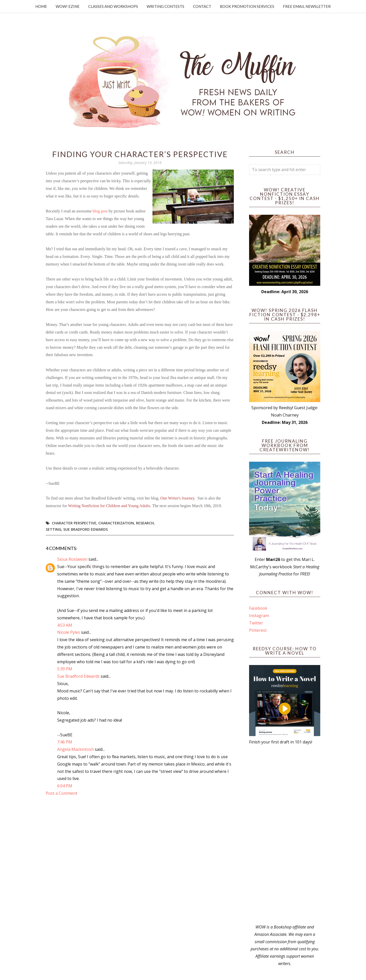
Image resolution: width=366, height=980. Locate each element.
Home (41, 6)
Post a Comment (62, 793)
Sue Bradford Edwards (86, 529)
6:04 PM (65, 786)
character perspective (74, 523)
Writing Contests (165, 6)
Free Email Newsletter (307, 6)
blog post (100, 211)
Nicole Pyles (69, 632)
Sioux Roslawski (72, 559)
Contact (202, 6)
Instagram (259, 616)
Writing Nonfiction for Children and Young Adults (109, 506)
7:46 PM (65, 742)
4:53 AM (65, 625)
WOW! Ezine (68, 6)
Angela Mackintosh (75, 749)
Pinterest (258, 630)
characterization (116, 523)
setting (54, 529)
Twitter (256, 623)
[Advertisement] (285, 835)
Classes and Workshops (113, 6)
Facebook (258, 608)
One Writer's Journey (177, 498)
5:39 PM (65, 669)
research (145, 523)
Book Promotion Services (247, 6)
